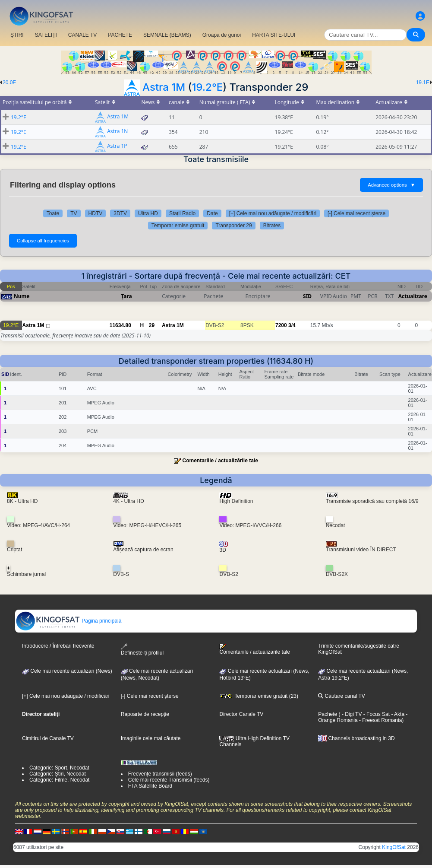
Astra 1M (164, 87)
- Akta (397, 714)
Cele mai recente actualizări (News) (67, 671)
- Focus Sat (376, 714)
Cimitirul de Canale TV (48, 738)
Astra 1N (117, 132)
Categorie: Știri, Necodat (58, 774)
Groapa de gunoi (222, 35)
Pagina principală (68, 621)
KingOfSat (394, 847)
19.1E (423, 83)
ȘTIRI (17, 35)
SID (307, 296)
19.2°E (207, 87)
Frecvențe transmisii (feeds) (160, 774)
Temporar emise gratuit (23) (259, 696)
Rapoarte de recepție (145, 714)
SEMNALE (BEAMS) (167, 35)
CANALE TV (82, 35)
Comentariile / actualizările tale (220, 461)
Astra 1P (117, 146)
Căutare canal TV (342, 696)
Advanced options (391, 185)
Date (212, 213)
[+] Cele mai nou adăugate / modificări (273, 213)
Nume (22, 296)
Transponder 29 (233, 226)
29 (152, 325)
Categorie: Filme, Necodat (59, 780)
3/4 (292, 325)
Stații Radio (182, 213)
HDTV (96, 213)
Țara (126, 296)
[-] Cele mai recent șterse (356, 213)
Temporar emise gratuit (178, 226)
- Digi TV (352, 714)
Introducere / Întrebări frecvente (58, 646)
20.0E (9, 83)
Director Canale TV (241, 714)
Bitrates (272, 226)
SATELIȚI (46, 35)
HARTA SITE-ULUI (274, 35)
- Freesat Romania (380, 720)
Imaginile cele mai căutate (151, 738)
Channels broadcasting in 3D (356, 738)
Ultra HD (148, 213)
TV (74, 213)
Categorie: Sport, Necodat (59, 768)
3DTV (120, 213)
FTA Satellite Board (150, 786)
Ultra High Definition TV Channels (254, 741)
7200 (281, 325)
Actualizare (413, 296)
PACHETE (120, 35)
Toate (53, 213)
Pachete (328, 714)
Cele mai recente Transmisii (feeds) (169, 780)
